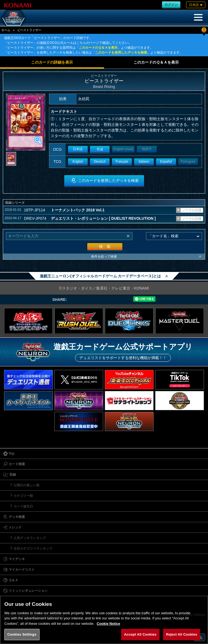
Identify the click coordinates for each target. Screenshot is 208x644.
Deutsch (100, 162)
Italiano (144, 162)
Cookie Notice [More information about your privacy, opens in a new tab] (108, 624)
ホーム (6, 30)
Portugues (188, 162)
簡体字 (147, 149)
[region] (104, 620)
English (78, 162)
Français (122, 162)
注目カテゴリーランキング (33, 548)
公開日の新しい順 (27, 485)
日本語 (78, 149)
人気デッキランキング (30, 538)
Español (166, 162)
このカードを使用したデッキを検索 (121, 52)
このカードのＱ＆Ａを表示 (98, 48)
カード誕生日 (23, 506)
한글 (100, 149)
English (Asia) (123, 149)
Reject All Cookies (182, 634)
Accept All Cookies (140, 634)
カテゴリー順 (23, 496)
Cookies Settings (22, 634)
